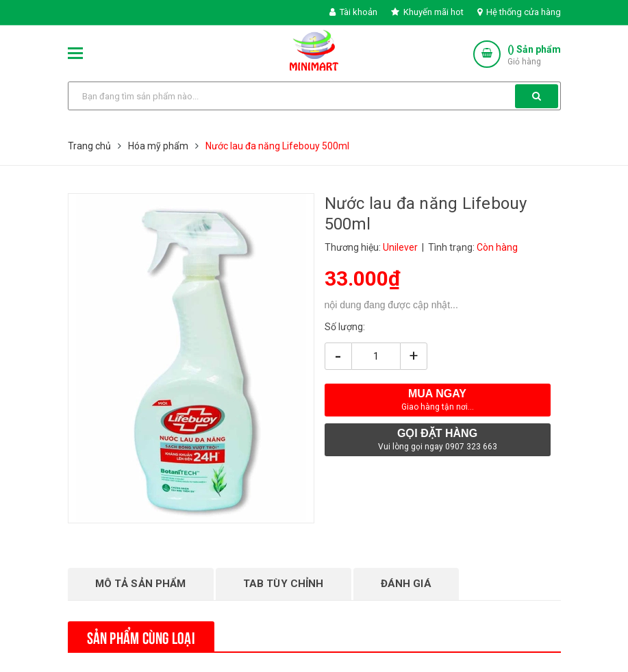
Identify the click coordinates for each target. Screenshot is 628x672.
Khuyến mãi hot (427, 12)
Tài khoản (353, 12)
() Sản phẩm (534, 56)
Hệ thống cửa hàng (519, 12)
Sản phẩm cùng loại (141, 636)
